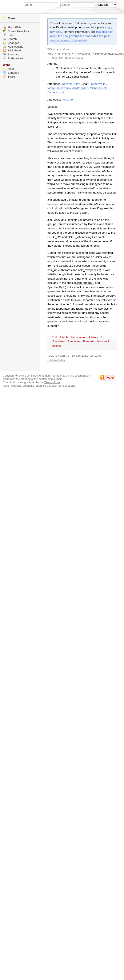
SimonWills (98, 84)
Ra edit (89, 341)
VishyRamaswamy (59, 88)
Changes (11, 43)
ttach (64, 337)
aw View (74, 341)
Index (9, 35)
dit (54, 337)
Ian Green (68, 100)
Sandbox (11, 73)
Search (10, 39)
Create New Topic (17, 31)
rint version (79, 337)
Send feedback (67, 386)
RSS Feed (12, 50)
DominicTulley (73, 58)
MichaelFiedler (99, 88)
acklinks (59, 341)
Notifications (13, 47)
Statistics (11, 54)
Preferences (13, 58)
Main (9, 18)
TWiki (51, 49)
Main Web (12, 27)
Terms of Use (52, 382)
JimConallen (80, 88)
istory (94, 337)
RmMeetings (83, 54)
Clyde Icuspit (56, 92)
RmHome (64, 54)
